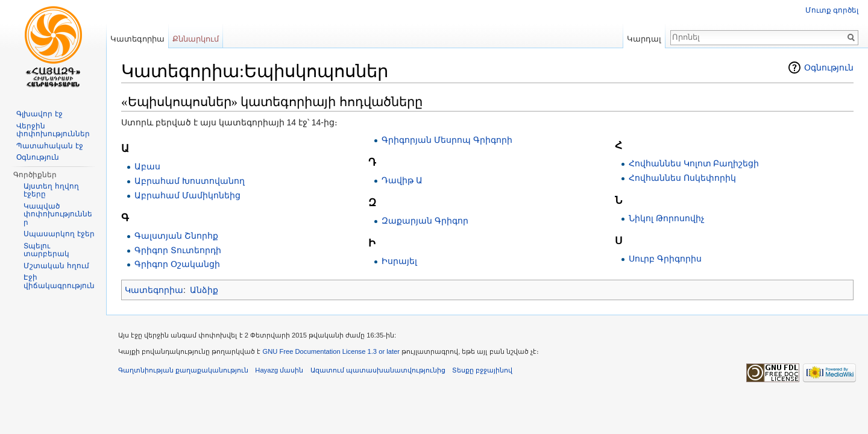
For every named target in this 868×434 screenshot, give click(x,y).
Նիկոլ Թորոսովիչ (667, 218)
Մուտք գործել (832, 10)
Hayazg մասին (279, 370)
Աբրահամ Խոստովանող (190, 181)
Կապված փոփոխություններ (58, 214)
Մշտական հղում (56, 266)
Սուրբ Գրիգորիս (665, 259)
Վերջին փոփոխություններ (53, 130)
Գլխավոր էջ (39, 114)
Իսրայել (399, 261)
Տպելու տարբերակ (46, 250)
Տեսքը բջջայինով (482, 370)
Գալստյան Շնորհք (176, 236)
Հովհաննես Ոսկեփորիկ (682, 178)
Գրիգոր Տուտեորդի (178, 250)
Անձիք (204, 290)
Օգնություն (829, 68)
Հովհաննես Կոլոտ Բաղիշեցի (694, 163)
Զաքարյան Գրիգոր (425, 221)
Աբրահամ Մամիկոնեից (187, 195)
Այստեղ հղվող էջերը (51, 190)
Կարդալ (644, 39)
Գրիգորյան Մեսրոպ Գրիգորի (447, 140)
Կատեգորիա (154, 290)
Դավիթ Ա (402, 180)
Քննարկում (196, 39)
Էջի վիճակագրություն (59, 281)
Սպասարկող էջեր (59, 234)
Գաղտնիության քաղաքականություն (183, 370)
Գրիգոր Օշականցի (177, 264)
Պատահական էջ (49, 146)
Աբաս (147, 166)
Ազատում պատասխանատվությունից (378, 370)
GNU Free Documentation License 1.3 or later (331, 351)
